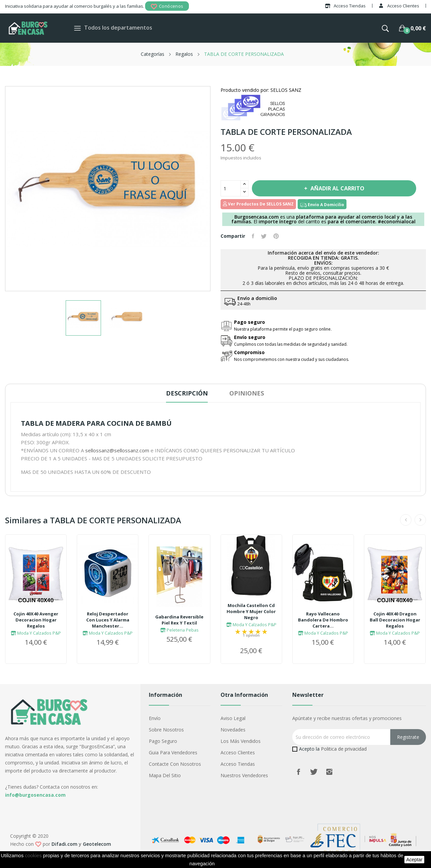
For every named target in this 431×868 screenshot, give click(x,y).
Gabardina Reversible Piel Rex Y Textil (179, 620)
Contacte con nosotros (175, 764)
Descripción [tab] (187, 393)
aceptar (414, 860)
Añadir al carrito (337, 188)
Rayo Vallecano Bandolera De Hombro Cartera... (323, 620)
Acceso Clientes (238, 752)
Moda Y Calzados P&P (36, 633)
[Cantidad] (231, 188)
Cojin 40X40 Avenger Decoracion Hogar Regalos (36, 620)
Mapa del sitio (165, 775)
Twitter (314, 772)
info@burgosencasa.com (35, 795)
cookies (33, 856)
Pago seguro (163, 741)
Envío (155, 718)
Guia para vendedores (173, 752)
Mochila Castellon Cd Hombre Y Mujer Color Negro (251, 611)
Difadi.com (64, 844)
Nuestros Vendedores (244, 775)
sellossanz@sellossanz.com (117, 450)
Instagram (329, 772)
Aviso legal (233, 718)
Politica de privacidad (344, 749)
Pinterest (276, 236)
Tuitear (264, 236)
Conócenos (167, 7)
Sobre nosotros (166, 730)
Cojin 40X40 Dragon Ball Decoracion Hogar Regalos (395, 620)
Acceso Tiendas (238, 764)
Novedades (233, 730)
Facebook (298, 772)
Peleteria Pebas (179, 630)
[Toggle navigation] (77, 28)
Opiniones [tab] (247, 393)
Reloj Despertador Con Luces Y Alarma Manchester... (108, 620)
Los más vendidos (241, 741)
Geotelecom (97, 844)
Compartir (253, 236)
